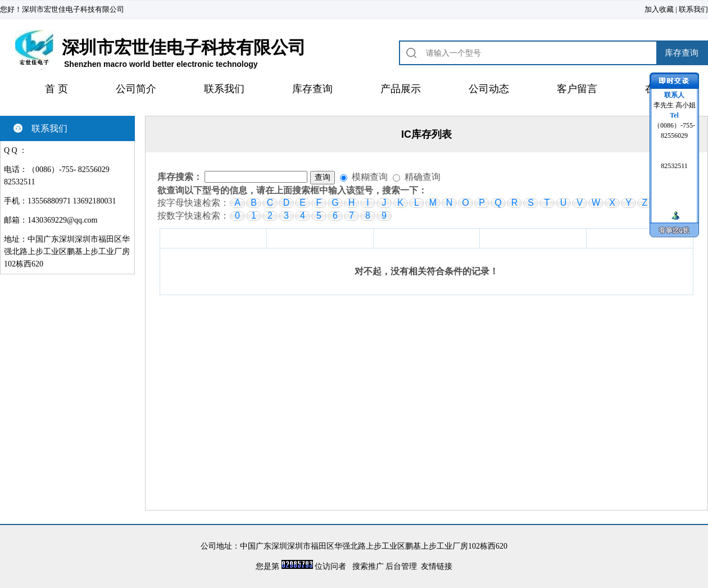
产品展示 (401, 89)
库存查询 (312, 89)
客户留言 (577, 89)
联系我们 (693, 9)
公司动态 (489, 89)
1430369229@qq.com (63, 220)
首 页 (56, 89)
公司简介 (136, 89)
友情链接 (437, 566)
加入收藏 (659, 9)
